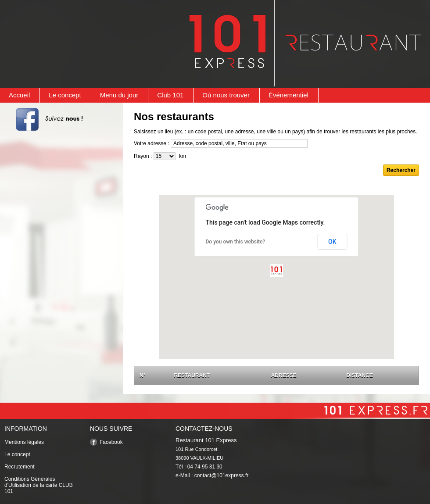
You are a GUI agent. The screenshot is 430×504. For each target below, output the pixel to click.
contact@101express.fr (222, 475)
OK (332, 242)
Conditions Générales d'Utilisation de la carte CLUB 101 (39, 485)
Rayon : (143, 156)
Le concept (65, 95)
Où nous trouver (226, 95)
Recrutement (20, 467)
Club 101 (170, 95)
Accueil (19, 95)
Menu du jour (119, 95)
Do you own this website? (236, 242)
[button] (276, 271)
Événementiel (288, 95)
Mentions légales (24, 442)
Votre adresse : (152, 143)
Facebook (111, 442)
